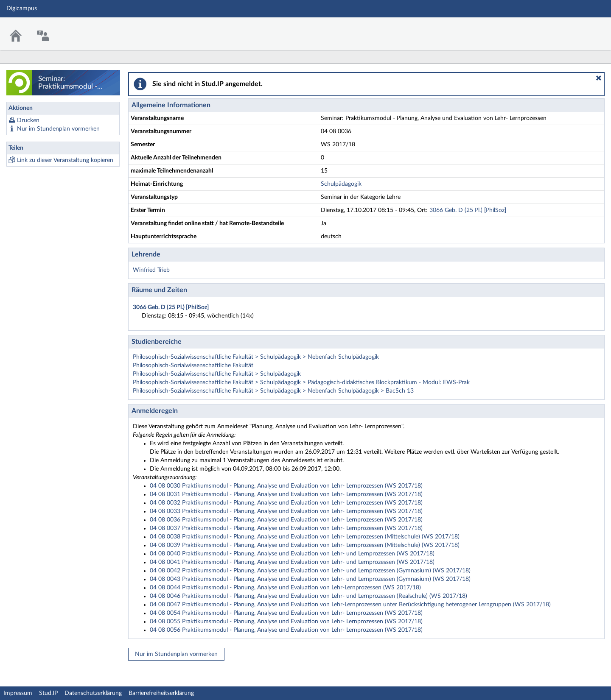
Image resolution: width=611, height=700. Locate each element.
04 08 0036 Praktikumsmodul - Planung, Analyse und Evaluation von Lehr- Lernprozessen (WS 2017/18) (286, 520)
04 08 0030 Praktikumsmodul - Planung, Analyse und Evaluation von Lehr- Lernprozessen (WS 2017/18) (286, 486)
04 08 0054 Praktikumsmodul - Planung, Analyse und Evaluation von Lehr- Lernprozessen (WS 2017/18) (286, 613)
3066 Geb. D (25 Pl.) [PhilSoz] (468, 210)
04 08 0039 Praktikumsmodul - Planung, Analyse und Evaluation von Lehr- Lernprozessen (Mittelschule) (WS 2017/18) (305, 545)
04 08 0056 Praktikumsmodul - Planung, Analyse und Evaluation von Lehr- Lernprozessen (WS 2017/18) (286, 630)
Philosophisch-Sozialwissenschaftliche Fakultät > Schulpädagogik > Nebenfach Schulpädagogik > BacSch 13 (273, 391)
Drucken (28, 120)
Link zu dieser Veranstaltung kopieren (65, 160)
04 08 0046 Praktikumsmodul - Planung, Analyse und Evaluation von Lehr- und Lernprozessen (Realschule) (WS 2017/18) (308, 596)
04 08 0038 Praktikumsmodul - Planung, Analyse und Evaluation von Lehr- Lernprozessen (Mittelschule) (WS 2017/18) (305, 537)
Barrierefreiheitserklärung (161, 693)
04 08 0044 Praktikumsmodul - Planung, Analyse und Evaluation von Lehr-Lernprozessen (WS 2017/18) (285, 588)
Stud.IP (48, 693)
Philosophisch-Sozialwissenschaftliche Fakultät (193, 365)
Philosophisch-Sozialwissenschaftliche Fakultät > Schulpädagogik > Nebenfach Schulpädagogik (256, 357)
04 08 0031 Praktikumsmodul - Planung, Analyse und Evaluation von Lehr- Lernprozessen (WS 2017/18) (286, 494)
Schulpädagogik (341, 184)
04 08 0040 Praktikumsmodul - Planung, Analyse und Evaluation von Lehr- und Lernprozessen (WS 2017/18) (292, 554)
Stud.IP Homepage (578, 29)
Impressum (18, 693)
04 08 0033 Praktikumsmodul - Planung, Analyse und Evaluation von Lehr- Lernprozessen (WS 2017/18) (286, 511)
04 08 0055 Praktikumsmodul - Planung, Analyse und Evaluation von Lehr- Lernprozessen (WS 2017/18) (286, 622)
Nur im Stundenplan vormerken (58, 129)
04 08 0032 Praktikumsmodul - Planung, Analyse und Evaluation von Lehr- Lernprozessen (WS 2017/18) (286, 503)
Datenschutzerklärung (93, 693)
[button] (599, 78)
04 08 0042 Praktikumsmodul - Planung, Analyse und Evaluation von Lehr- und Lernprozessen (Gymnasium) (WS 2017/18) (310, 571)
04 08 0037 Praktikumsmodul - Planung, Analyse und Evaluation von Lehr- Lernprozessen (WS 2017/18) (286, 528)
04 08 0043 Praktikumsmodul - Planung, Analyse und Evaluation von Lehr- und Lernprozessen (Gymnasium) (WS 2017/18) (310, 579)
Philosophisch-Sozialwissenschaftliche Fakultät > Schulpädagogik (217, 374)
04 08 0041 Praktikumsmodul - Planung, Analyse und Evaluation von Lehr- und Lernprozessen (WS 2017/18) (292, 562)
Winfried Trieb (151, 270)
